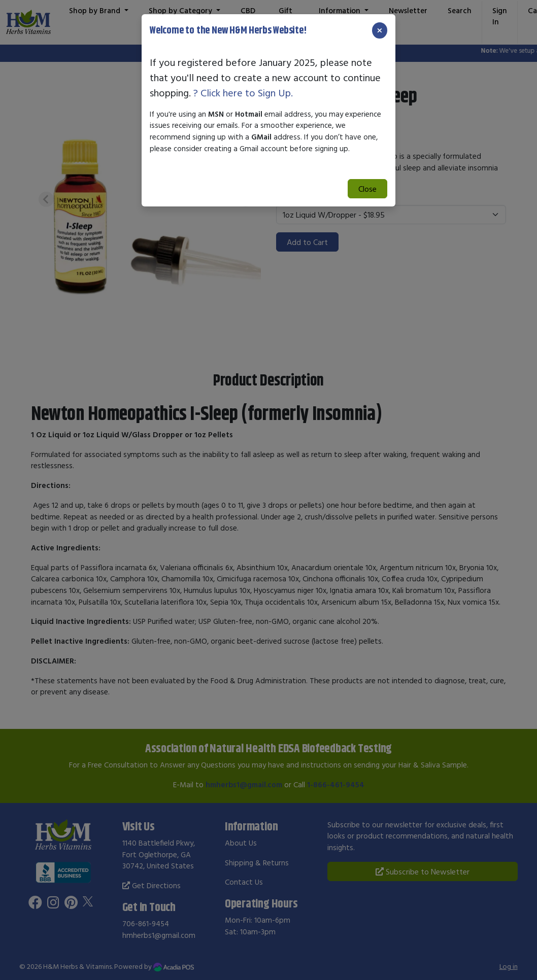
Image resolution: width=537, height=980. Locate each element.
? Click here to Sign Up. (243, 93)
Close (367, 189)
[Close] (380, 30)
